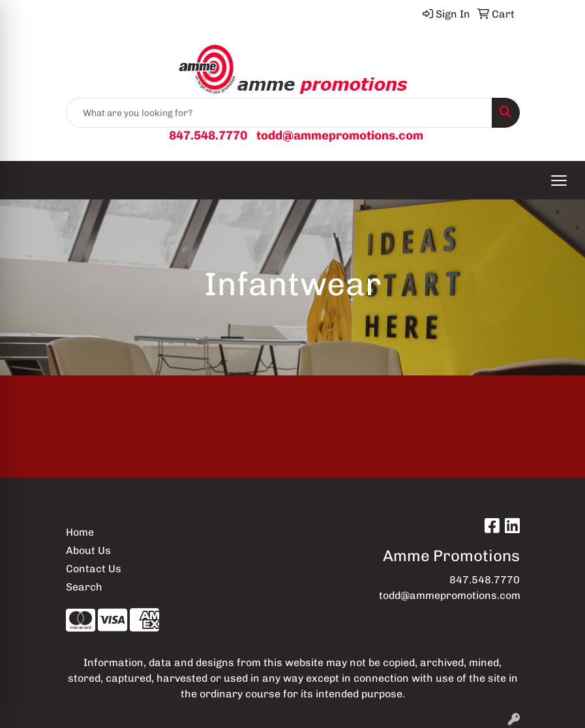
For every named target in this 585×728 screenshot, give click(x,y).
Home (80, 532)
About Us (88, 550)
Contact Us (94, 569)
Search (84, 587)
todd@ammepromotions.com (340, 135)
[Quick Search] (279, 113)
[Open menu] (559, 181)
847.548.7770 (208, 135)
